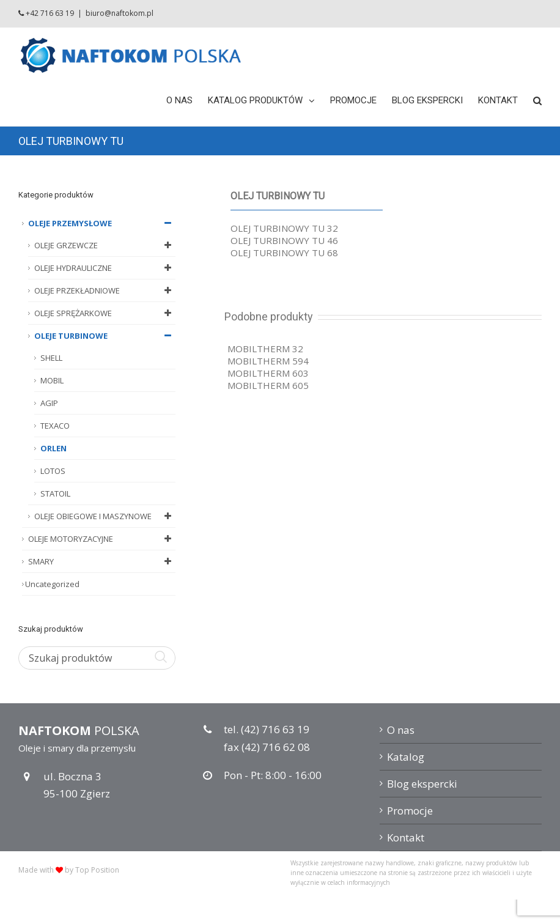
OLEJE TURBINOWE (105, 336)
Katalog (406, 757)
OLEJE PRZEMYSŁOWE (102, 223)
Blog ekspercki (422, 784)
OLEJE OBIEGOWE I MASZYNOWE (105, 516)
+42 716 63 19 (50, 13)
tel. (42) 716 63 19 (267, 729)
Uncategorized (52, 584)
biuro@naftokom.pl (120, 13)
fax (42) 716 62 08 (267, 747)
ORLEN (53, 448)
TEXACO (55, 426)
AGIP (49, 403)
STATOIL (55, 493)
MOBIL (52, 380)
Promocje (410, 811)
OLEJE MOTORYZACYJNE (102, 539)
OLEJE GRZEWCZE (105, 245)
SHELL (51, 358)
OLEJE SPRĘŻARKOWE (105, 313)
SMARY (102, 561)
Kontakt (406, 837)
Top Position (97, 870)
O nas (401, 730)
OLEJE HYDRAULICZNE (105, 268)
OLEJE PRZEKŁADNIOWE (105, 290)
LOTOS (53, 471)
